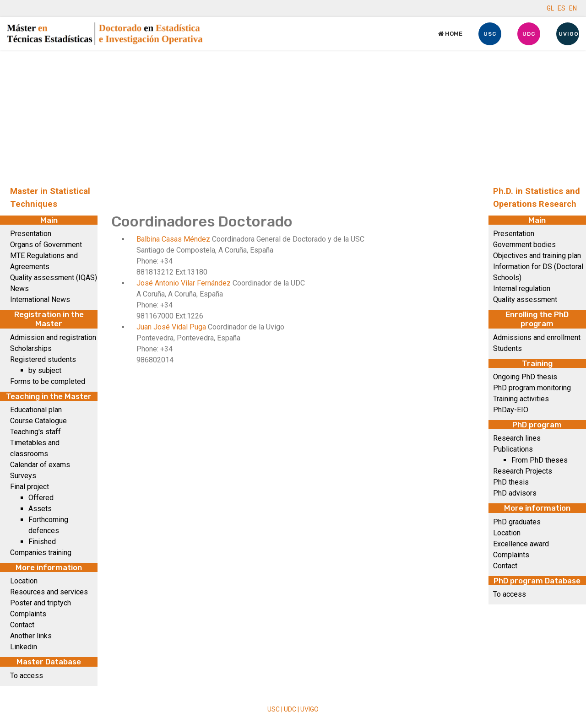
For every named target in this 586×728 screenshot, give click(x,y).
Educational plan (36, 410)
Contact (22, 625)
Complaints (28, 614)
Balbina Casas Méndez (174, 239)
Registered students (43, 359)
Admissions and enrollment (537, 337)
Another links (31, 636)
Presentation (31, 234)
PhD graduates (517, 522)
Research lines (517, 438)
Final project (30, 487)
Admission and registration (53, 337)
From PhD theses (540, 460)
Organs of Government (46, 245)
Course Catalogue (38, 421)
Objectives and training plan (537, 256)
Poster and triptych (41, 603)
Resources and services (49, 592)
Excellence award (521, 544)
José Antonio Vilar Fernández (184, 283)
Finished (42, 542)
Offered (41, 498)
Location (24, 581)
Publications (513, 449)
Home (450, 34)
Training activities (521, 399)
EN (573, 8)
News (19, 289)
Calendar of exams (40, 465)
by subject (45, 370)
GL (550, 8)
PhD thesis (511, 482)
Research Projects (523, 471)
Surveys (23, 476)
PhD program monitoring (532, 388)
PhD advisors (515, 493)
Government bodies (524, 245)
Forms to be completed (48, 381)
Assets (40, 509)
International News (40, 299)
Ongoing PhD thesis (525, 377)
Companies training (41, 553)
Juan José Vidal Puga (172, 327)
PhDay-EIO (511, 410)
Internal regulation (522, 289)
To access (27, 676)
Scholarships (31, 348)
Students (507, 348)
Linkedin (24, 647)
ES (562, 8)
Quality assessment (525, 299)
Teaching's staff (35, 432)
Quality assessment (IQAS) (54, 278)
